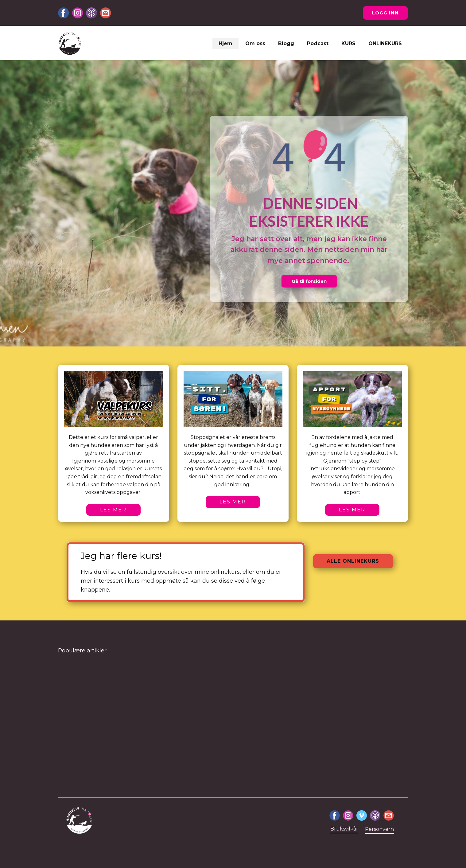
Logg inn (385, 13)
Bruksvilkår (344, 829)
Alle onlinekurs (353, 561)
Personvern (379, 829)
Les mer (113, 510)
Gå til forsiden (309, 281)
